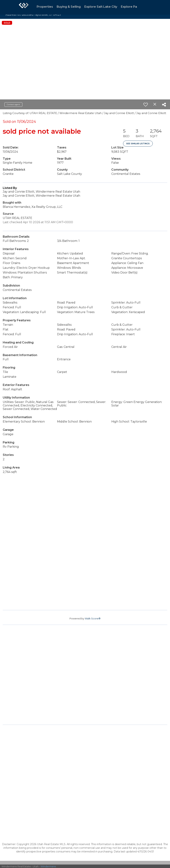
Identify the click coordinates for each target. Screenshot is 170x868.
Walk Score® (93, 618)
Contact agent (13, 104)
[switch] (146, 105)
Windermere (48, 866)
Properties (45, 7)
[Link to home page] (24, 7)
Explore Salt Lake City (101, 7)
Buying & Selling (69, 7)
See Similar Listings (138, 144)
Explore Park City (134, 7)
